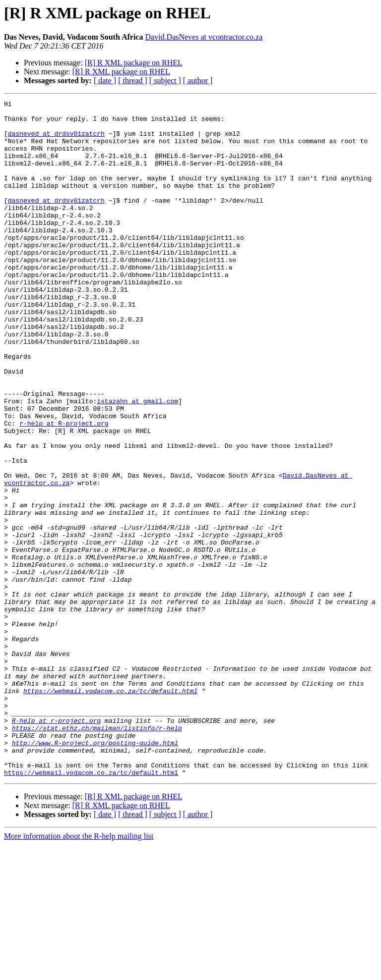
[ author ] (198, 81)
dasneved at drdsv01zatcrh (56, 141)
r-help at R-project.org (64, 489)
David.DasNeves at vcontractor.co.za (204, 37)
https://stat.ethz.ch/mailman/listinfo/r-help (97, 854)
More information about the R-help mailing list (79, 971)
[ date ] (105, 81)
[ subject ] (165, 81)
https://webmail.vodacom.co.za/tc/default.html (110, 810)
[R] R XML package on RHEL (134, 63)
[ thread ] (133, 81)
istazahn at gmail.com (137, 462)
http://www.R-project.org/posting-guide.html (95, 872)
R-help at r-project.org (56, 845)
